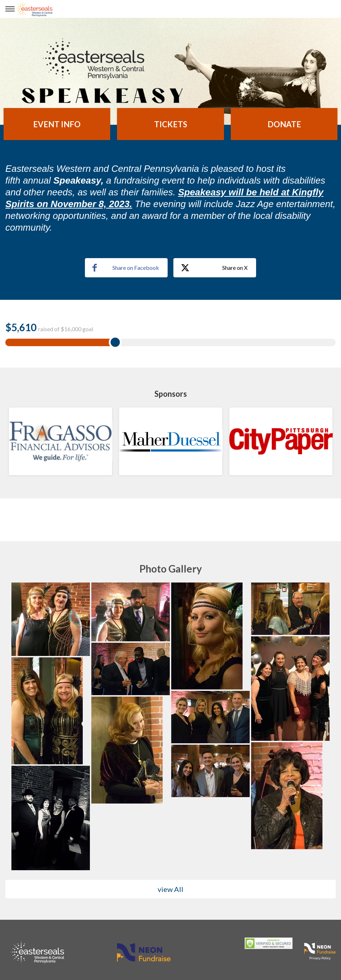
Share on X (214, 268)
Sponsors (171, 394)
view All (170, 889)
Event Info (57, 124)
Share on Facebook (126, 268)
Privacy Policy (320, 958)
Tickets (171, 124)
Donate (284, 124)
